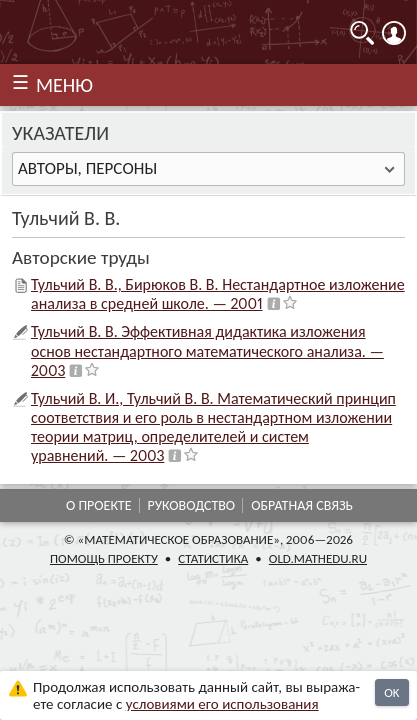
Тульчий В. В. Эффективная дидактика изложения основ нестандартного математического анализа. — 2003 (207, 350)
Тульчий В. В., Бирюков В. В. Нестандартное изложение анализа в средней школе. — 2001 (218, 294)
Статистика (213, 558)
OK (391, 692)
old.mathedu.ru (318, 558)
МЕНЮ (64, 85)
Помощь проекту (104, 558)
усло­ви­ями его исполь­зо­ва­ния (222, 704)
